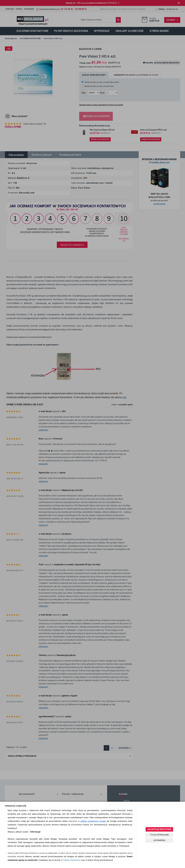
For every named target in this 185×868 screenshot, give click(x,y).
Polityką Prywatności (71, 860)
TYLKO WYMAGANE (159, 835)
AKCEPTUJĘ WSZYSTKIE (159, 829)
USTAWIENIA (159, 840)
